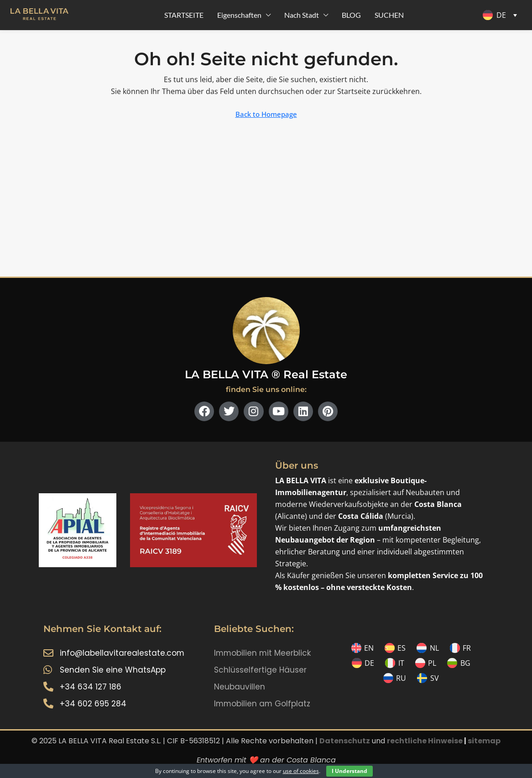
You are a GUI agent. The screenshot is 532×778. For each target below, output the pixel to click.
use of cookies (301, 771)
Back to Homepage (266, 114)
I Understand (349, 771)
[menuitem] (501, 15)
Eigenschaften (239, 15)
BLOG (351, 15)
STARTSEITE (184, 15)
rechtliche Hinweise (425, 741)
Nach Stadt (302, 15)
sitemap (484, 741)
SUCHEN (389, 15)
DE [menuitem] (501, 15)
